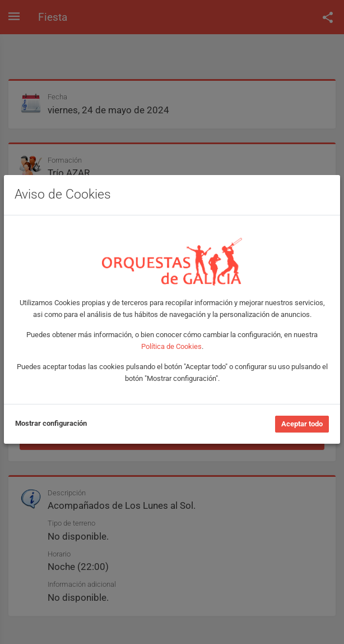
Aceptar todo (302, 424)
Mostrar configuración (51, 423)
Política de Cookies (171, 346)
